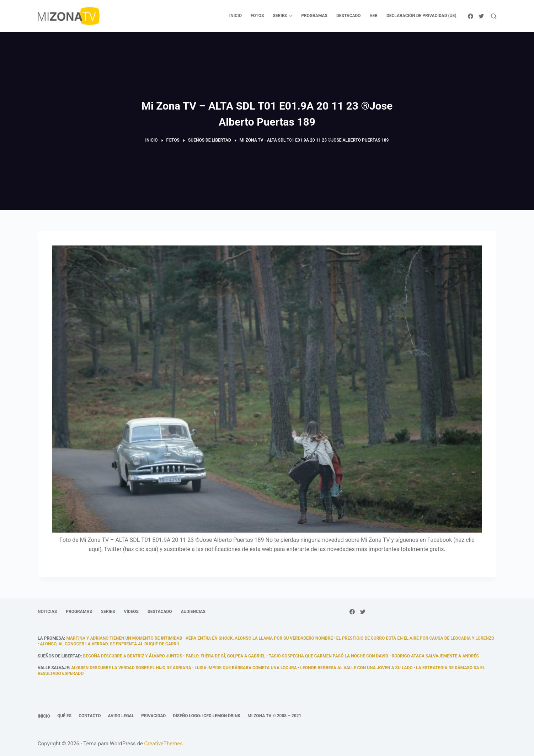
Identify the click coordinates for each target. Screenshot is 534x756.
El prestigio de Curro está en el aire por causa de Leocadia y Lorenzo (415, 638)
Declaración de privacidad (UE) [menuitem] (421, 16)
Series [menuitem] (283, 16)
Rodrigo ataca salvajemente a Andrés (435, 656)
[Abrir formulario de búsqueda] (494, 16)
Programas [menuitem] (314, 16)
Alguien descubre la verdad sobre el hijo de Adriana (131, 668)
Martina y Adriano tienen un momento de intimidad (124, 638)
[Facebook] (471, 16)
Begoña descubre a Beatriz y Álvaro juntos (133, 656)
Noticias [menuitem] (47, 612)
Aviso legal (121, 716)
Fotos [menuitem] (257, 16)
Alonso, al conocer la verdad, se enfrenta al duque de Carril (110, 644)
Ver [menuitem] (374, 16)
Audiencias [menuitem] (193, 612)
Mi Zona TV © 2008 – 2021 (274, 716)
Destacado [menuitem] (349, 16)
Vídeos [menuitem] (131, 612)
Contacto (90, 716)
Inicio (44, 716)
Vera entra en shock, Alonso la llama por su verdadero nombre (259, 638)
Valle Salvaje (53, 668)
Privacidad (153, 716)
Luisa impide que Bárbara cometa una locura (246, 668)
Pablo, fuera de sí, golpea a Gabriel (225, 656)
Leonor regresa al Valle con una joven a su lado (356, 668)
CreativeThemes (164, 744)
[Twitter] (481, 16)
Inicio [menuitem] (236, 16)
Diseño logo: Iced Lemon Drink (207, 716)
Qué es (64, 716)
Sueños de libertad (59, 656)
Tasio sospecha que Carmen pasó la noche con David (329, 656)
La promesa (51, 638)
